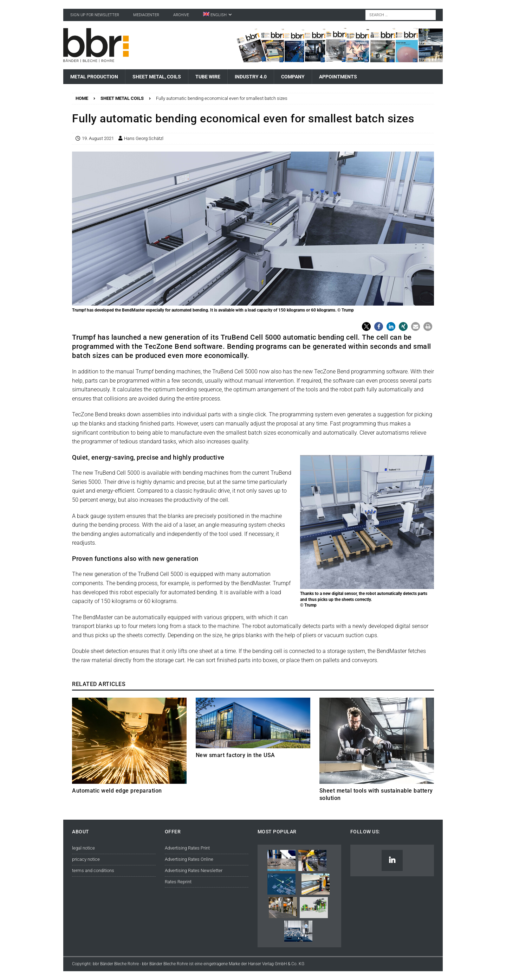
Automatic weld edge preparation (117, 791)
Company (293, 77)
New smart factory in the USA (235, 755)
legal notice (83, 848)
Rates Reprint (178, 882)
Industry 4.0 (251, 77)
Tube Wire (208, 77)
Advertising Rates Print (187, 848)
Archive (181, 15)
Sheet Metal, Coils (157, 77)
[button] (366, 326)
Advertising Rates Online (189, 859)
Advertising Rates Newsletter (194, 870)
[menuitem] (218, 15)
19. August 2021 (98, 138)
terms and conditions (93, 870)
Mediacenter (146, 15)
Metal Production (94, 77)
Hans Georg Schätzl (144, 138)
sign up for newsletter (95, 15)
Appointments (338, 77)
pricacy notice (86, 859)
